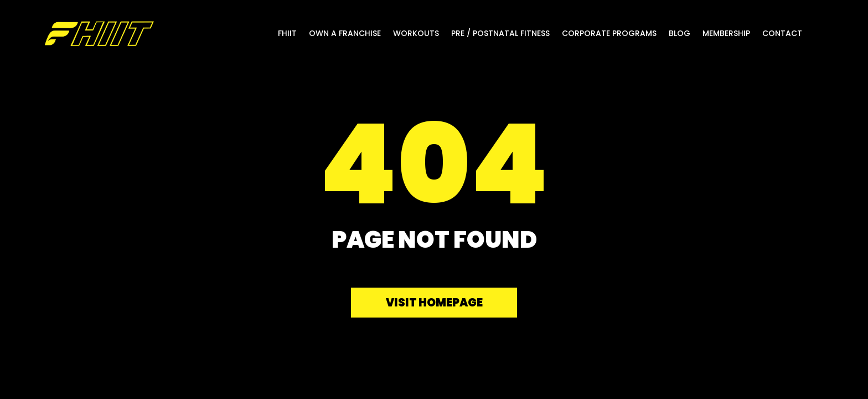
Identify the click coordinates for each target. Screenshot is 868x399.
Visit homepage (434, 303)
